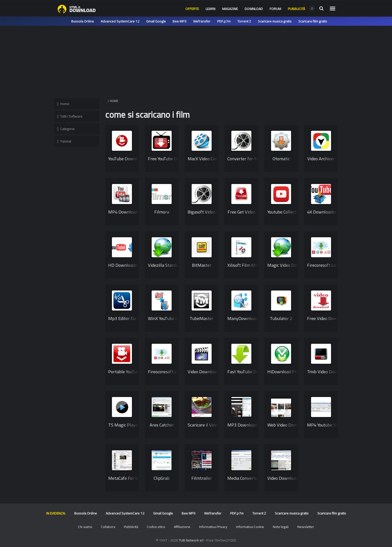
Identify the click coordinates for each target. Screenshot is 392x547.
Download (254, 9)
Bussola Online (83, 21)
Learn (210, 9)
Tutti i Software (70, 116)
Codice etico (156, 527)
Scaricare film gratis (313, 21)
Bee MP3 (180, 21)
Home (63, 104)
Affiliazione (182, 527)
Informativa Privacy (213, 527)
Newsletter (306, 527)
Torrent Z (244, 21)
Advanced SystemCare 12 (120, 21)
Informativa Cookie (250, 527)
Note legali (281, 527)
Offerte (192, 9)
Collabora (108, 527)
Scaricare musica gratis (275, 21)
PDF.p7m (224, 21)
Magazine (230, 9)
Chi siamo (85, 527)
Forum (275, 9)
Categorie (66, 129)
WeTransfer (202, 21)
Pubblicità (296, 9)
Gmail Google (156, 21)
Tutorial (64, 141)
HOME (114, 101)
